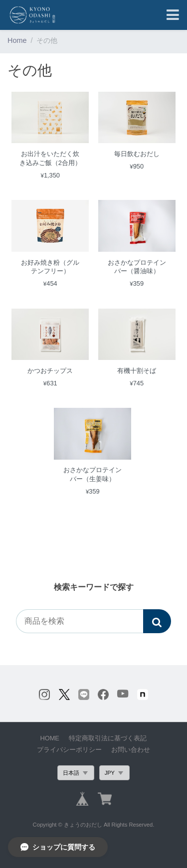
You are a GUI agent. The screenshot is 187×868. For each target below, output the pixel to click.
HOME (50, 738)
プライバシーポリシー (69, 750)
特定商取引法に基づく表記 (108, 738)
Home (17, 40)
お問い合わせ (131, 750)
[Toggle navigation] (173, 15)
